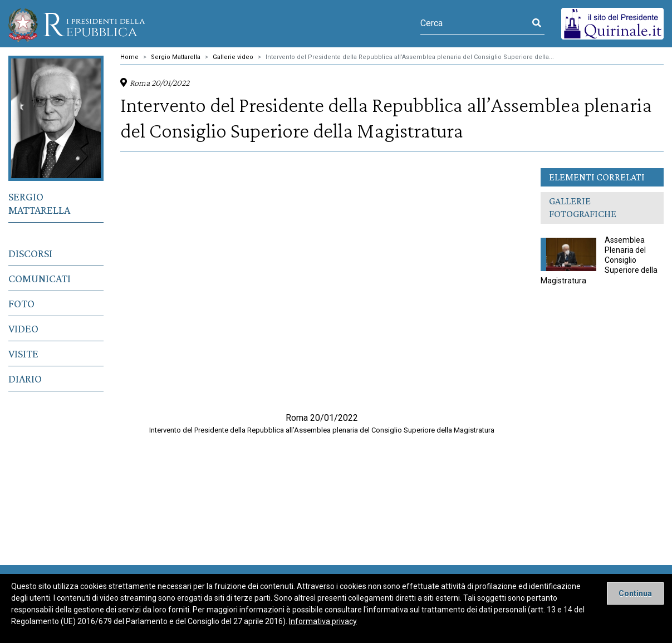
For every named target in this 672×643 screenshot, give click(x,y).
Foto (21, 303)
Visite (23, 354)
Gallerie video (233, 57)
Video (23, 328)
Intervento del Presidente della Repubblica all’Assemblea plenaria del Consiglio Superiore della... (410, 57)
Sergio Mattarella (39, 203)
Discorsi (30, 253)
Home (129, 57)
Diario (25, 379)
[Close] (635, 593)
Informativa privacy (323, 621)
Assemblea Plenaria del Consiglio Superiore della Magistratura (599, 260)
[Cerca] (475, 23)
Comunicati (40, 278)
